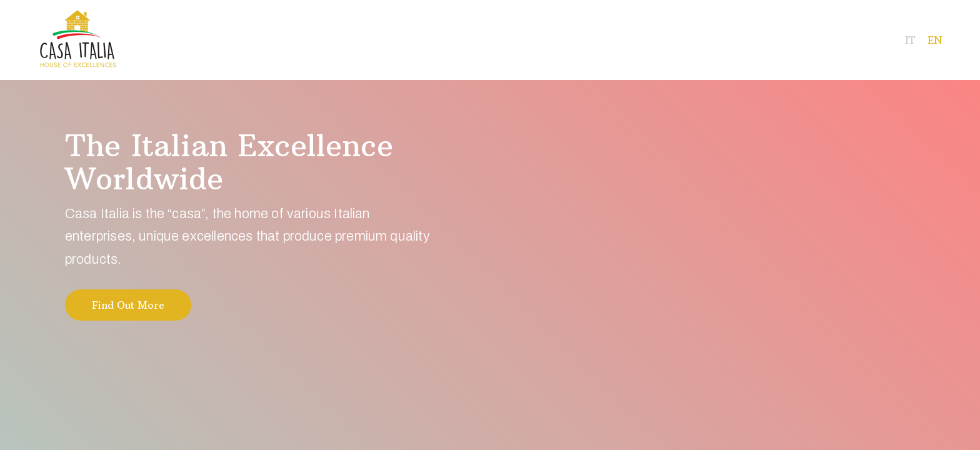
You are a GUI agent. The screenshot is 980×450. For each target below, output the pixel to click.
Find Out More (128, 305)
